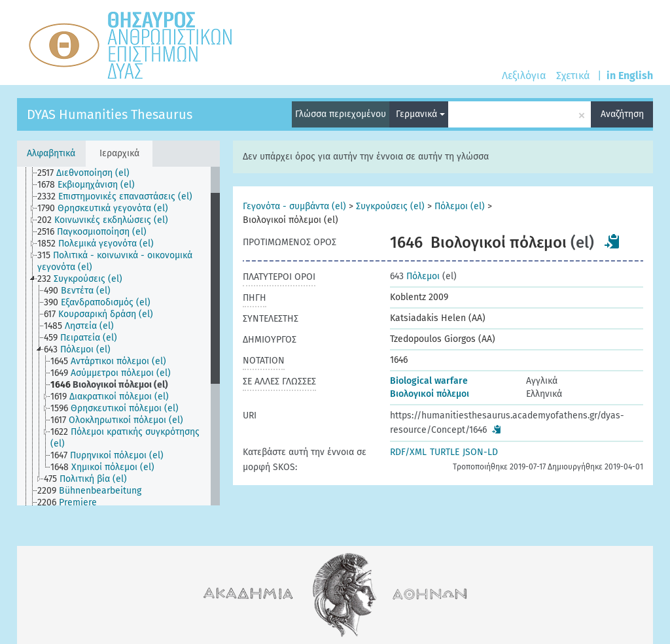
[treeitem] (89, 173)
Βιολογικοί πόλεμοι (430, 394)
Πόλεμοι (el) (460, 206)
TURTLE (445, 452)
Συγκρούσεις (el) (390, 206)
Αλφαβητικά (51, 153)
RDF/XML (408, 452)
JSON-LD (480, 452)
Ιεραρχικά (119, 153)
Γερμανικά (420, 114)
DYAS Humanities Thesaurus (110, 114)
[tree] (118, 336)
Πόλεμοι (415, 276)
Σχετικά (573, 76)
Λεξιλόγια (524, 76)
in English (630, 76)
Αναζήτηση (622, 114)
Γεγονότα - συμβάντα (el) (294, 206)
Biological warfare (429, 381)
